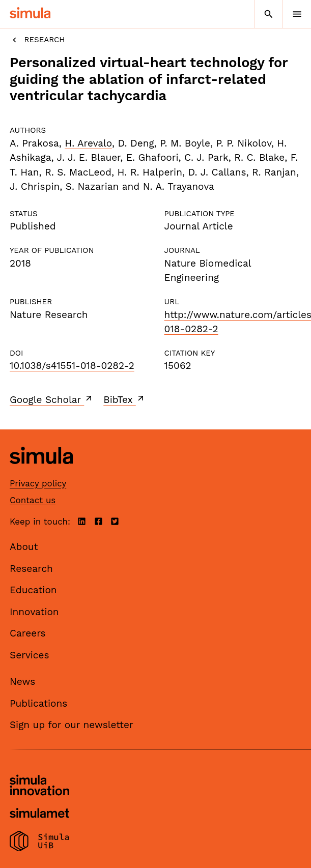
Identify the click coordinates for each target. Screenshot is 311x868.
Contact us (33, 500)
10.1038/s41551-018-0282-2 (72, 366)
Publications (38, 703)
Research (37, 40)
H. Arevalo (88, 143)
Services (29, 655)
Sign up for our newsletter (72, 725)
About (24, 547)
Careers (28, 633)
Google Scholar (52, 399)
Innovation (34, 612)
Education (33, 590)
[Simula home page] (41, 472)
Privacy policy (38, 483)
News (22, 682)
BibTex (124, 399)
